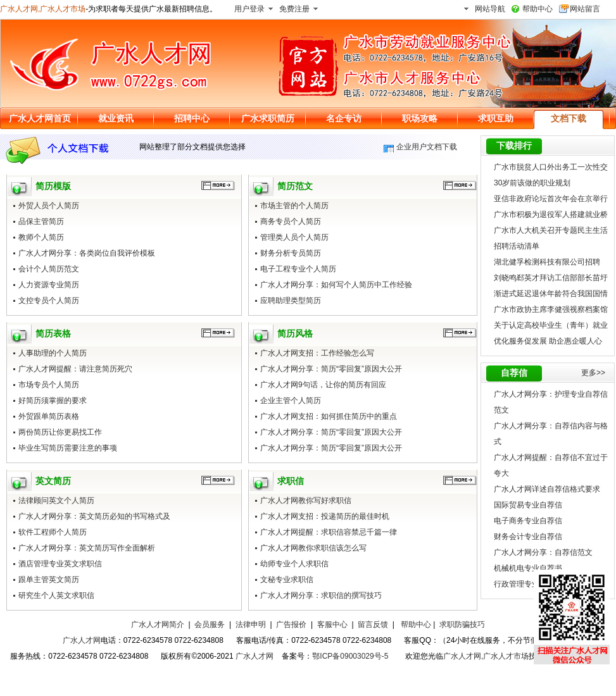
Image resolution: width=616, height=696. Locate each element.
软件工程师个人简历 (53, 532)
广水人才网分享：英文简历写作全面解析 (87, 548)
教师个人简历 (41, 237)
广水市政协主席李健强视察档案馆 (551, 309)
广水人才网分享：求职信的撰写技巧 (321, 595)
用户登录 (249, 9)
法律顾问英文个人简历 (56, 500)
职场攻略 (420, 118)
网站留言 (585, 9)
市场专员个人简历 (49, 385)
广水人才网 (82, 640)
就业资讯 (116, 118)
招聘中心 (192, 118)
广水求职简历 (268, 118)
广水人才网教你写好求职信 (306, 500)
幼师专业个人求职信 (294, 564)
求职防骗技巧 (462, 625)
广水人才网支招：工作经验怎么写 (317, 353)
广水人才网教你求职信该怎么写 (313, 548)
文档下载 (569, 118)
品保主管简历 (41, 221)
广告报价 (291, 625)
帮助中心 (537, 9)
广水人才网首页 (40, 118)
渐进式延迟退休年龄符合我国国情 (551, 294)
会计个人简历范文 (49, 269)
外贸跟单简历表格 (49, 416)
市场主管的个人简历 (294, 206)
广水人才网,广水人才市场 (43, 9)
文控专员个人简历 (49, 301)
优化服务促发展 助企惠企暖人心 (548, 341)
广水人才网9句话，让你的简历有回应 (323, 385)
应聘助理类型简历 (291, 301)
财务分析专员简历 (291, 253)
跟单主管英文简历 (49, 580)
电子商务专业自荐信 (528, 521)
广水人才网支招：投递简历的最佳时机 (325, 516)
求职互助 (496, 118)
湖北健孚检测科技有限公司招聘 (547, 262)
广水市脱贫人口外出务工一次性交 (551, 167)
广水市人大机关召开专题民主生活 (551, 230)
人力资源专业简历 (49, 285)
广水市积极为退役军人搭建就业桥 (551, 214)
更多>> (593, 373)
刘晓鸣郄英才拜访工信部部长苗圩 (551, 278)
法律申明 (251, 625)
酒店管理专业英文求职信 (60, 564)
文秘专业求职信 (287, 580)
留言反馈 (373, 625)
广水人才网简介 (158, 625)
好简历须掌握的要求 (53, 401)
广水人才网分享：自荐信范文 (543, 552)
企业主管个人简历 (291, 401)
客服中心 (332, 625)
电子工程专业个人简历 (298, 269)
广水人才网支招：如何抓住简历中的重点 (329, 416)
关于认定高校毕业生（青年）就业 (551, 325)
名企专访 (344, 118)
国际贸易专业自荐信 (528, 505)
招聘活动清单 (517, 246)
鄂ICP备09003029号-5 (350, 656)
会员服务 (210, 625)
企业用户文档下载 (427, 147)
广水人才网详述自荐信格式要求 (547, 489)
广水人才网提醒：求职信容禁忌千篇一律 (329, 532)
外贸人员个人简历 (49, 206)
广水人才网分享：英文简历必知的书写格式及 (94, 516)
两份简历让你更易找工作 (60, 432)
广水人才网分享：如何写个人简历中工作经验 (336, 285)
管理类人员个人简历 (294, 237)
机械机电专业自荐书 (528, 568)
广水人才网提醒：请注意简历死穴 (75, 369)
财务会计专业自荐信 (528, 537)
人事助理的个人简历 (53, 353)
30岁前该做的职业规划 (532, 183)
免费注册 (294, 9)
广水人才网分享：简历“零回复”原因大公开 (331, 369)
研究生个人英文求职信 (56, 595)
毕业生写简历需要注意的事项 (68, 448)
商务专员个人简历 (291, 221)
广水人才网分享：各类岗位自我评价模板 (87, 253)
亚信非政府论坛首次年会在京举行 (551, 199)
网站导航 (490, 9)
